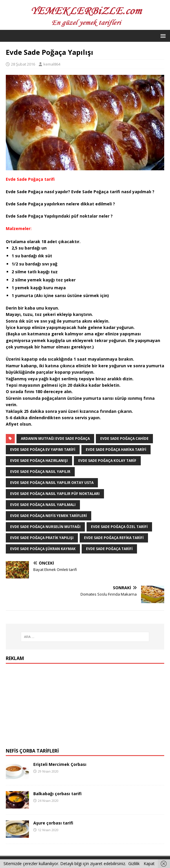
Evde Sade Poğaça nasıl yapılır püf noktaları (55, 494)
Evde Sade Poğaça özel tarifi (119, 527)
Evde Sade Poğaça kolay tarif (107, 461)
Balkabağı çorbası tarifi (57, 794)
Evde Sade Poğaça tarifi (109, 549)
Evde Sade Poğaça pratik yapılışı (42, 538)
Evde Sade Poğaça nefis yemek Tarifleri (49, 516)
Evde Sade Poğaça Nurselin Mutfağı (45, 527)
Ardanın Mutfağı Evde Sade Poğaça (55, 438)
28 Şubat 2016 (23, 64)
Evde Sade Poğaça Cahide (124, 438)
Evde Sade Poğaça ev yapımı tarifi (43, 450)
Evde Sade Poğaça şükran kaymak (43, 549)
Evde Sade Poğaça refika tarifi (114, 538)
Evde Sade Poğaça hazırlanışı (39, 461)
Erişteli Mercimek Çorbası (60, 764)
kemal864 (52, 64)
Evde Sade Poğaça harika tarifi (116, 450)
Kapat (149, 864)
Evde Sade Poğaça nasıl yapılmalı (43, 505)
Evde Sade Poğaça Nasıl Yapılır (40, 472)
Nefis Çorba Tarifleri (32, 751)
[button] (162, 36)
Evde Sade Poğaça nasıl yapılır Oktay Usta (52, 483)
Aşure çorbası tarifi (53, 823)
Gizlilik (134, 864)
